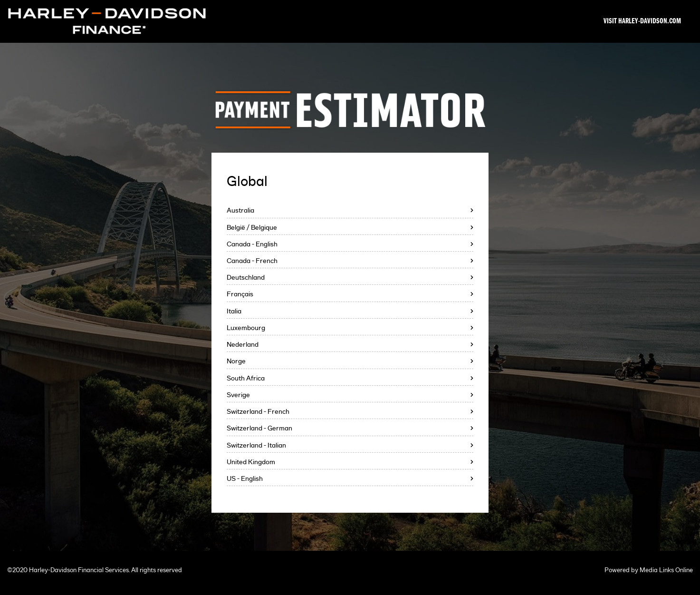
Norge (236, 361)
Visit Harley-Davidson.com (642, 21)
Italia (234, 311)
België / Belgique (252, 228)
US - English (245, 479)
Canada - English (252, 244)
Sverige (238, 395)
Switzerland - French (258, 412)
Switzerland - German (259, 428)
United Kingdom (251, 462)
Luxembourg (246, 328)
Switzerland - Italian (256, 445)
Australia (240, 210)
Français (240, 294)
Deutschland (246, 278)
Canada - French (252, 261)
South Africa (246, 378)
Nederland (243, 345)
